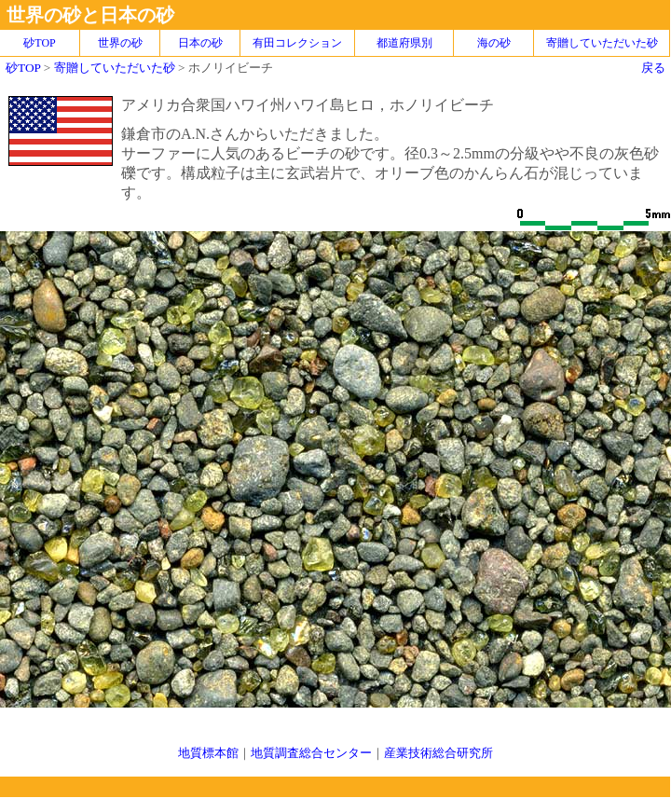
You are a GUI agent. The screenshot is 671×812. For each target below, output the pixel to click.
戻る (653, 68)
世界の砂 (120, 43)
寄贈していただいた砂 (602, 43)
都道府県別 (404, 43)
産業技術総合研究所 (438, 753)
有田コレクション (297, 43)
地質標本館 (208, 753)
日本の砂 (200, 43)
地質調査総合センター (311, 753)
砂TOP (23, 68)
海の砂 (494, 43)
